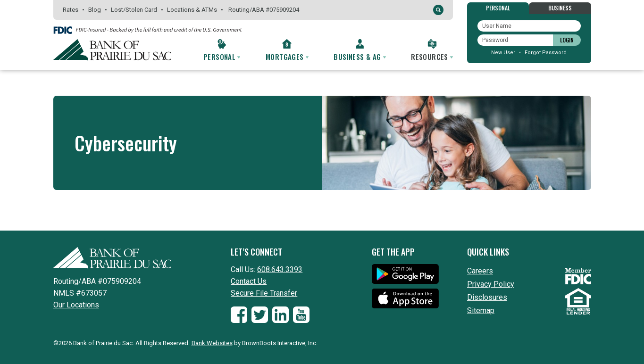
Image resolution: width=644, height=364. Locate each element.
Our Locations (76, 305)
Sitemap (481, 310)
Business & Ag (360, 57)
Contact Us (249, 281)
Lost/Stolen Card (134, 10)
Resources (432, 57)
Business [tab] (560, 8)
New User (503, 53)
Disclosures (487, 297)
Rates (71, 10)
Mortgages (287, 57)
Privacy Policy (491, 284)
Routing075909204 (264, 10)
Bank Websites (212, 343)
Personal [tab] (498, 8)
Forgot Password (546, 53)
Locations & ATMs (192, 10)
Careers (480, 271)
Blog (95, 10)
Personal (222, 57)
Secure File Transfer (264, 293)
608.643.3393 (280, 269)
